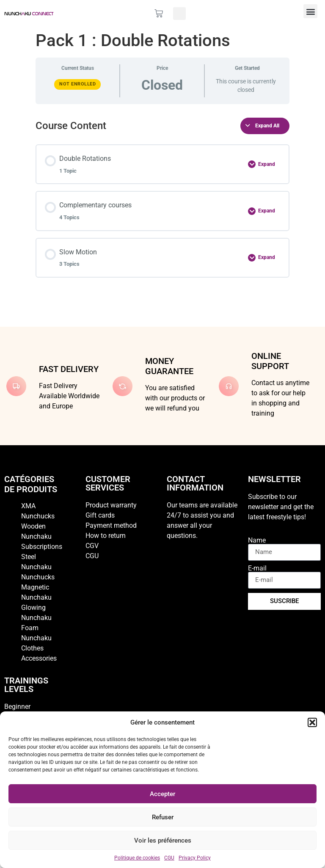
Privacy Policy (195, 858)
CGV (92, 546)
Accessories (39, 658)
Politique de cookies (137, 858)
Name (257, 540)
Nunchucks (38, 577)
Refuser (163, 817)
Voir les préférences (163, 840)
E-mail (257, 568)
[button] (312, 722)
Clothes (32, 648)
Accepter (162, 794)
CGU (169, 858)
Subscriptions (42, 547)
